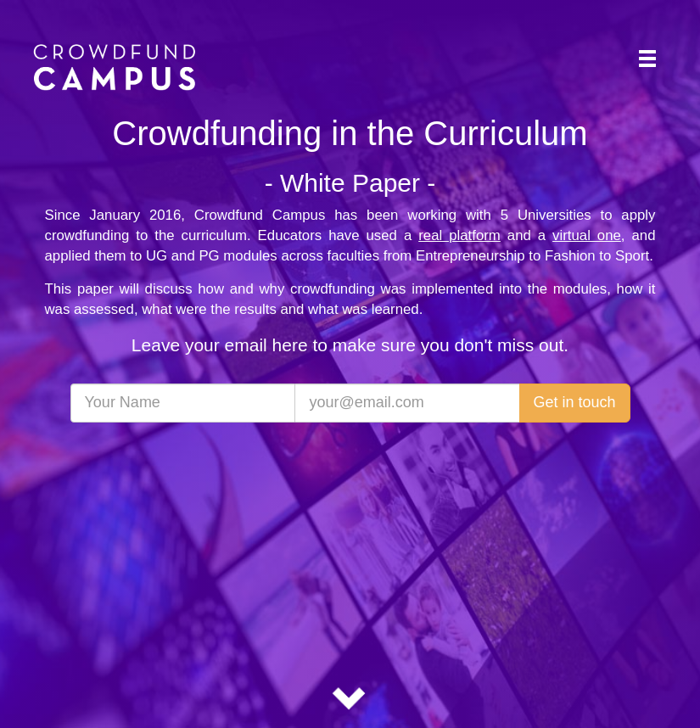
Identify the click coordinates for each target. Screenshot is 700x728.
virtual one (587, 235)
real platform (459, 235)
